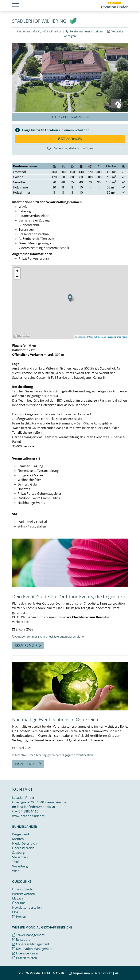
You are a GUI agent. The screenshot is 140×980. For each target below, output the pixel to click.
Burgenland (21, 834)
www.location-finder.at (28, 816)
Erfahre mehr (28, 645)
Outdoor (21, 637)
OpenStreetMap (98, 337)
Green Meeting (37, 755)
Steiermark (20, 857)
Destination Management (32, 949)
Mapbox (82, 337)
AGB (118, 973)
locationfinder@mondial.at (36, 807)
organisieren (68, 637)
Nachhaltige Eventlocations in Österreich (55, 719)
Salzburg (18, 853)
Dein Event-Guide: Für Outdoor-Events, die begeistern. (69, 596)
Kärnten (18, 839)
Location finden (23, 889)
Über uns (19, 903)
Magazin (18, 898)
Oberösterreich (23, 848)
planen (81, 637)
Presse (19, 917)
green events (56, 755)
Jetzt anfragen (70, 139)
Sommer (32, 637)
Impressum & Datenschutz (90, 973)
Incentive (21, 755)
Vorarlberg (20, 866)
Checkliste (52, 637)
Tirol (15, 862)
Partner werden (23, 894)
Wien (16, 871)
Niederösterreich (24, 843)
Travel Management (28, 935)
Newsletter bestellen (27, 908)
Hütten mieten (25, 958)
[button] (70, 298)
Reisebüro (21, 940)
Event (42, 637)
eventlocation (84, 755)
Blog (15, 912)
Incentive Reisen (26, 953)
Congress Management (31, 944)
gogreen (70, 755)
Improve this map (117, 337)
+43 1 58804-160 (27, 811)
